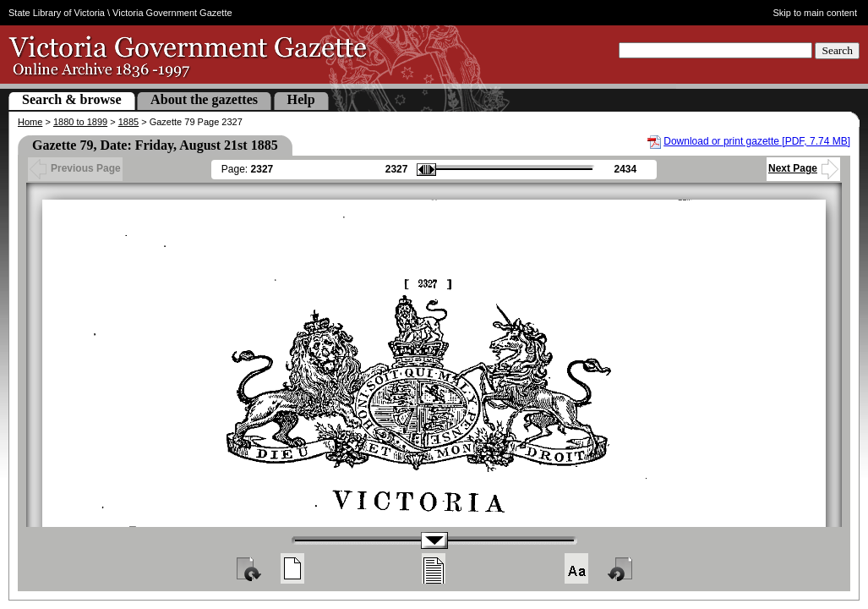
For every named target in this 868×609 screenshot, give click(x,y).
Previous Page (75, 168)
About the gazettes (204, 99)
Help (301, 99)
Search (837, 50)
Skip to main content (815, 13)
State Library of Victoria (57, 13)
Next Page (803, 168)
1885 (128, 122)
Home (30, 122)
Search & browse (72, 99)
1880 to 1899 (80, 122)
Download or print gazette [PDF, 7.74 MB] (757, 141)
